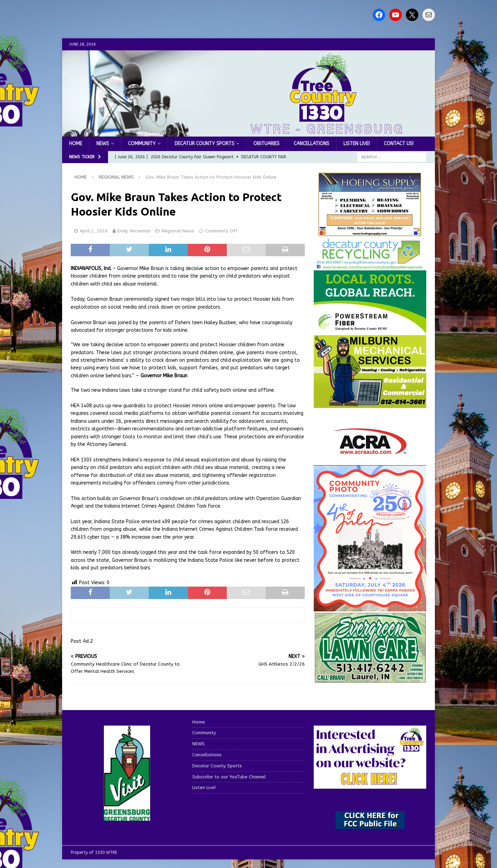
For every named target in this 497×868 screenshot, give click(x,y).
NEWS (103, 144)
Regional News (178, 231)
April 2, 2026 (94, 231)
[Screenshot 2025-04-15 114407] (370, 680)
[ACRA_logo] (370, 451)
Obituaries (266, 144)
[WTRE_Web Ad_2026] (370, 331)
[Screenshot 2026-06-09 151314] (370, 266)
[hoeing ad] (370, 233)
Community (142, 144)
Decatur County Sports (204, 144)
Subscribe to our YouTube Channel (229, 777)
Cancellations (311, 144)
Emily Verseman (134, 231)
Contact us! (399, 144)
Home (76, 144)
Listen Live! (357, 144)
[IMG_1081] (370, 404)
